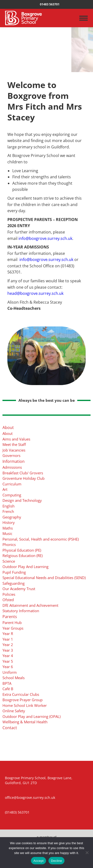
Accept (39, 861)
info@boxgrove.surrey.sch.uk (45, 238)
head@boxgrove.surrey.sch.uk (35, 293)
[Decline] (87, 853)
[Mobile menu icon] (84, 18)
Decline (56, 861)
